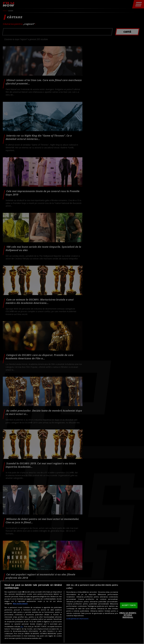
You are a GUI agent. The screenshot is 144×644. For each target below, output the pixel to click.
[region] (72, 612)
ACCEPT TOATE (129, 605)
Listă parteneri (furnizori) (77, 619)
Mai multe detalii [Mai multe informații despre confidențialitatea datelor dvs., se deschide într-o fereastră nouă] (20, 603)
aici (22, 626)
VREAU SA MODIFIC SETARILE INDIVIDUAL (128, 615)
